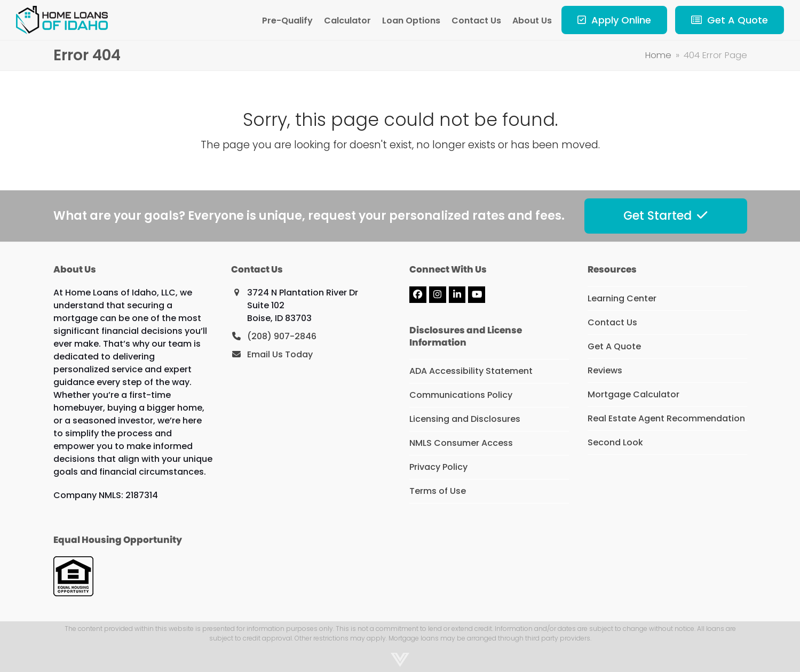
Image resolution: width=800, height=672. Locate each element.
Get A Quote (614, 346)
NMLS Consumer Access (461, 443)
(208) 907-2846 (282, 336)
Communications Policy (461, 395)
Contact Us (612, 322)
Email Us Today (280, 354)
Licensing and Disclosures (465, 419)
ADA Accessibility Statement (471, 371)
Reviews (605, 370)
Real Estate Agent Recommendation (666, 418)
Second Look (615, 442)
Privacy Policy (438, 467)
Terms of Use (438, 491)
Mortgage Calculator (633, 394)
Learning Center (622, 298)
